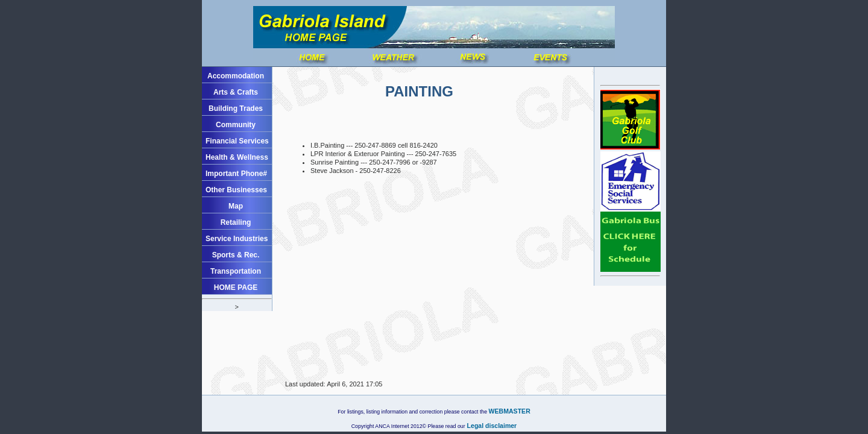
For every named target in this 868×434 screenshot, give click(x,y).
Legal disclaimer (491, 426)
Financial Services (237, 141)
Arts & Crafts (236, 92)
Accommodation (236, 76)
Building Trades (236, 108)
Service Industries (237, 239)
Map (236, 206)
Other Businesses (236, 190)
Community (236, 125)
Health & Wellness (237, 157)
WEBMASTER (510, 411)
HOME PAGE (236, 288)
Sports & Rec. (236, 255)
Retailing (236, 222)
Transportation (236, 271)
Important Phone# (236, 174)
